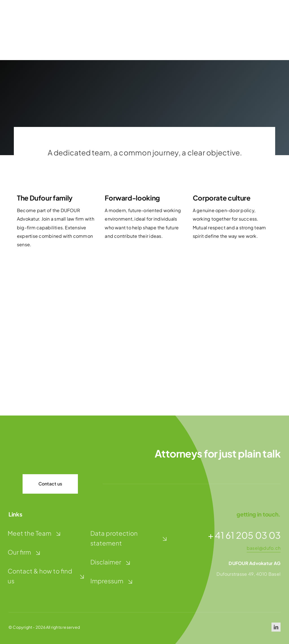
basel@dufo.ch (264, 548)
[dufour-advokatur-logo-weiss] (37, 451)
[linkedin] (276, 627)
